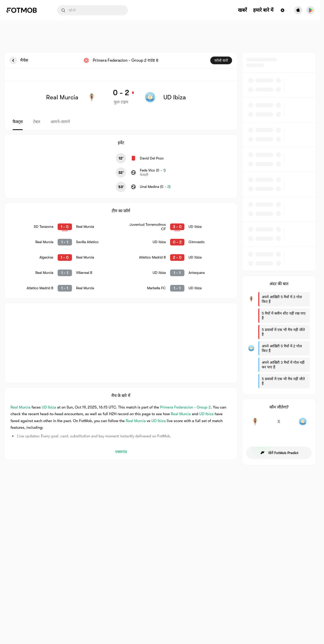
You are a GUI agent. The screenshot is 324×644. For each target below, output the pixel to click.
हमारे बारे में (263, 10)
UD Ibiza (49, 407)
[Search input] (92, 10)
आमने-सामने (60, 122)
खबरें (242, 10)
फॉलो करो (221, 60)
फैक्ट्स (18, 122)
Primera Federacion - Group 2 (185, 407)
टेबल (37, 122)
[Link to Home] (25, 10)
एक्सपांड (121, 452)
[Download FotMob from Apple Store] (298, 10)
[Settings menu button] (283, 10)
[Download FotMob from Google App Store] (310, 10)
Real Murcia (20, 407)
